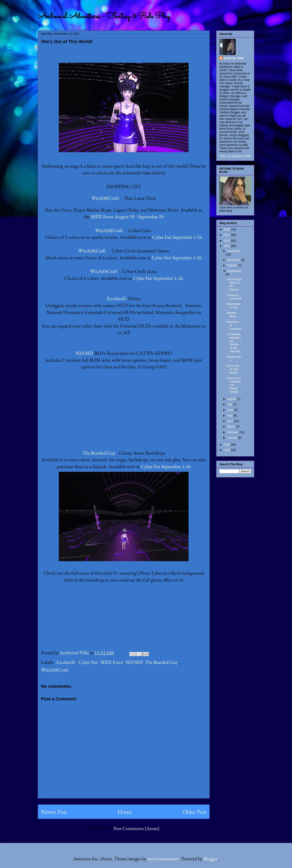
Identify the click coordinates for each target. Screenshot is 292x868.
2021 (227, 246)
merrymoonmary (163, 859)
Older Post (194, 812)
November (234, 260)
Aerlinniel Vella (234, 58)
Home (125, 812)
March (231, 426)
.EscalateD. (116, 298)
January (233, 438)
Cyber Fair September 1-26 (177, 237)
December (234, 251)
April (230, 421)
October (233, 265)
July (230, 404)
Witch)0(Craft (105, 198)
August (232, 399)
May (230, 416)
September (234, 271)
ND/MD (84, 353)
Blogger (211, 859)
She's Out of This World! (233, 369)
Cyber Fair (88, 662)
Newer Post (54, 812)
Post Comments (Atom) (136, 828)
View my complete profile (235, 156)
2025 (227, 229)
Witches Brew (232, 315)
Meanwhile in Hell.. (233, 306)
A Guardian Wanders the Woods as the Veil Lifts (234, 343)
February (233, 432)
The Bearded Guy (99, 453)
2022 (227, 241)
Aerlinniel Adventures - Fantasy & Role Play (104, 16)
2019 (227, 450)
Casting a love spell (234, 297)
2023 (227, 235)
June (231, 410)
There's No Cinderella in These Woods (234, 385)
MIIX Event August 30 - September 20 (127, 216)
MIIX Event (112, 662)
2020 (227, 445)
